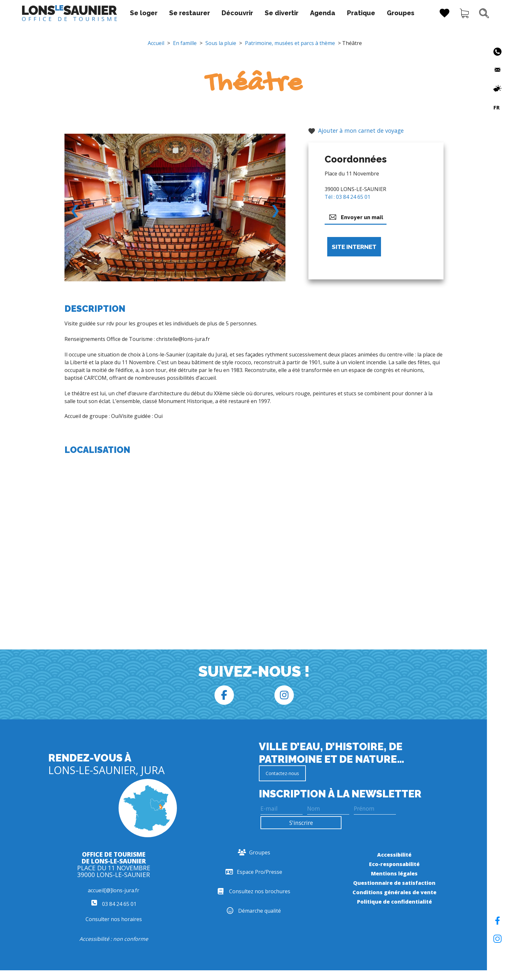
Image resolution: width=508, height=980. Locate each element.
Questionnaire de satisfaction (394, 883)
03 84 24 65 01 (114, 904)
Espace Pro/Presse (254, 872)
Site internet (354, 247)
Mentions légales (394, 873)
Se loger (128, 13)
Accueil (156, 43)
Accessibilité (394, 855)
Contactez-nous (282, 773)
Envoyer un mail (356, 217)
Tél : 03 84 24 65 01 (347, 197)
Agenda (307, 13)
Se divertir (266, 13)
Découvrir (222, 13)
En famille (185, 43)
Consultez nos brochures (254, 891)
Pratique (346, 13)
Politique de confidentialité (394, 902)
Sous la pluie (221, 43)
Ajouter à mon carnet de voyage (356, 130)
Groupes (385, 13)
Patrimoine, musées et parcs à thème (290, 43)
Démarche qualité (254, 911)
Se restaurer (174, 13)
